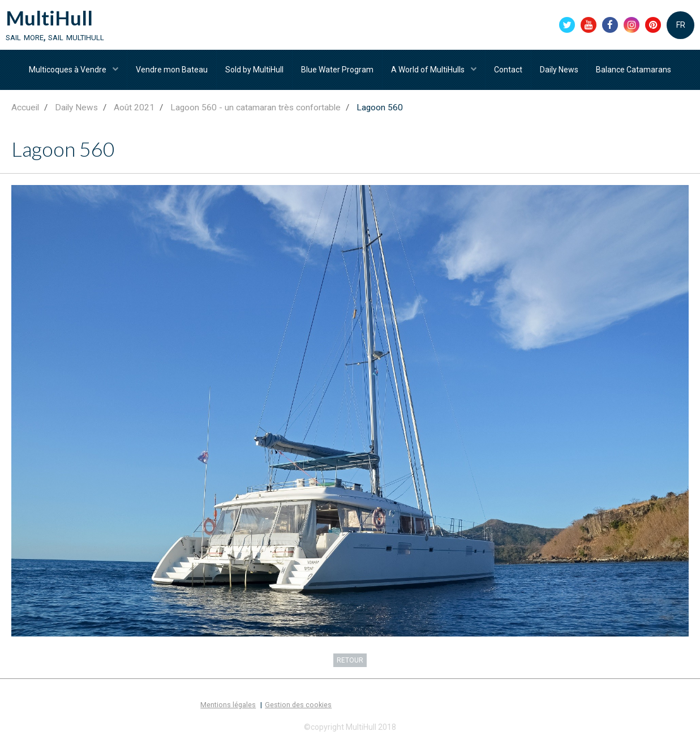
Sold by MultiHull (254, 70)
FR (681, 25)
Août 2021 (134, 107)
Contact (508, 70)
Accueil (25, 107)
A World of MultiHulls (429, 70)
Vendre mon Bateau (172, 70)
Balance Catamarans (634, 70)
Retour (350, 660)
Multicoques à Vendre (68, 70)
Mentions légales (228, 705)
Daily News (559, 70)
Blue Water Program (337, 70)
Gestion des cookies (298, 705)
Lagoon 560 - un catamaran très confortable (255, 107)
